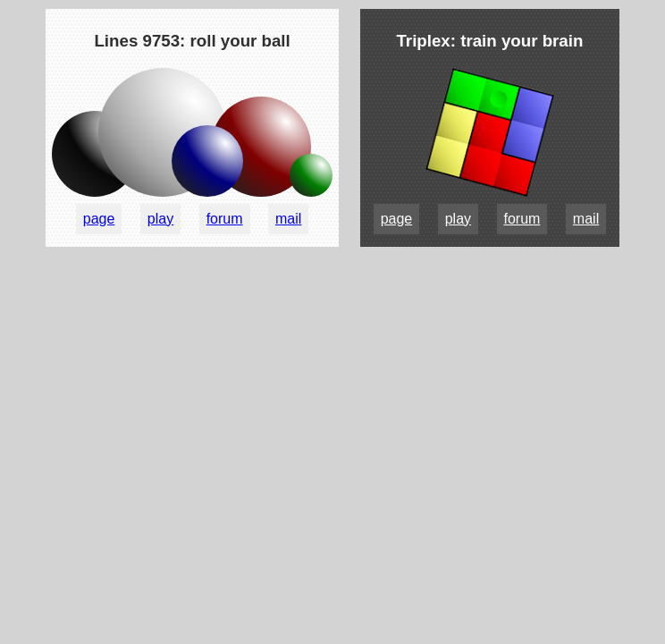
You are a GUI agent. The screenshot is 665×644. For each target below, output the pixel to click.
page (99, 219)
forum (225, 219)
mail (288, 219)
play (160, 219)
